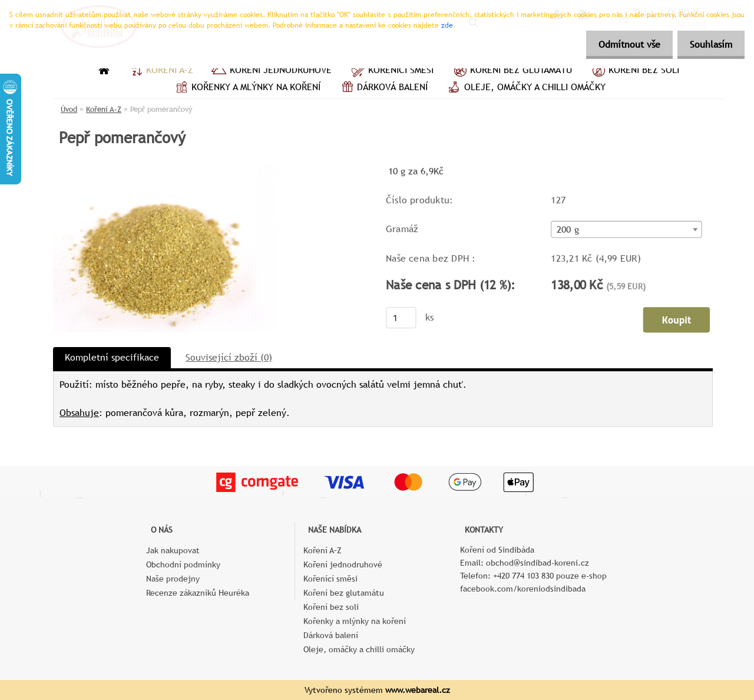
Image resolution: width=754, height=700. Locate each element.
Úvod (69, 109)
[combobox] (626, 230)
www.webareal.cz (418, 690)
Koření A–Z (160, 71)
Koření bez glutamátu (512, 71)
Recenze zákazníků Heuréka (198, 593)
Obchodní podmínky (183, 564)
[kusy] (401, 318)
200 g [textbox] (568, 230)
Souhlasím (709, 44)
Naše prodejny (173, 579)
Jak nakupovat (173, 550)
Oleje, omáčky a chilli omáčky (525, 88)
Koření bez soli (634, 71)
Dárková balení (383, 88)
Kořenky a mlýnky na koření (247, 88)
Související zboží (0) (229, 357)
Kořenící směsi (391, 71)
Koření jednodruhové (271, 71)
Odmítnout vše (622, 44)
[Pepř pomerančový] (166, 168)
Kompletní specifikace (112, 357)
